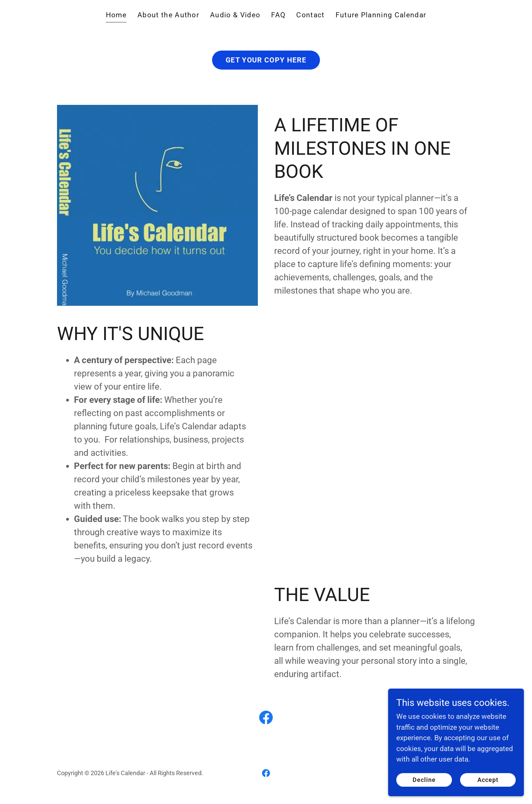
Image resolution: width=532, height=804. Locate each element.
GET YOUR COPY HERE (266, 60)
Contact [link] (310, 15)
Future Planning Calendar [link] (381, 15)
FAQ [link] (278, 15)
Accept (488, 780)
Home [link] (116, 15)
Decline (424, 780)
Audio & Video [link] (235, 15)
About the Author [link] (168, 15)
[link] (266, 719)
